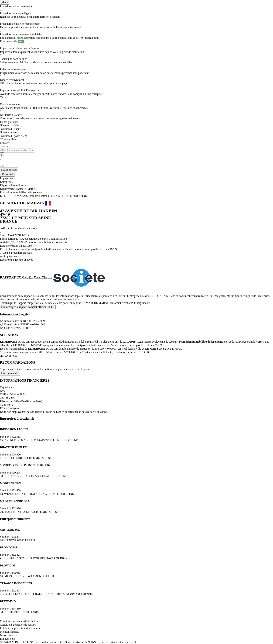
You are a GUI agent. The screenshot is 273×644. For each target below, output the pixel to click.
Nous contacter (8, 635)
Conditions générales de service (18, 625)
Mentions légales (10, 632)
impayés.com (12, 256)
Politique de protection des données (20, 628)
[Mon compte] (9, 170)
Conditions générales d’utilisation (19, 621)
